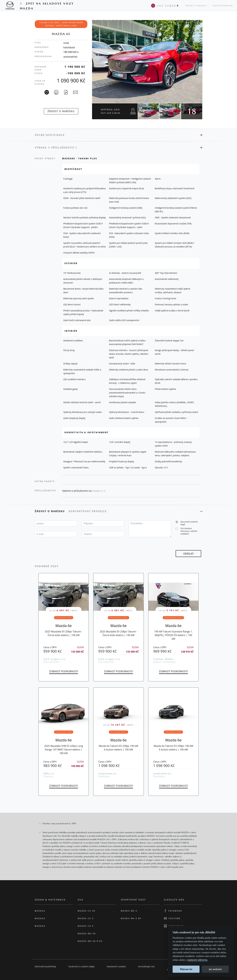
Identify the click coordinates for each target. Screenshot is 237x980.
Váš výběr (165, 6)
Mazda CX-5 (86, 926)
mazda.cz (99, 491)
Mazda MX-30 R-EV (90, 941)
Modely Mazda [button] (196, 6)
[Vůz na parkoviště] (47, 92)
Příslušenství (64, 148)
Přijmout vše (186, 969)
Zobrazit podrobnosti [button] (64, 671)
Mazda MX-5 (129, 911)
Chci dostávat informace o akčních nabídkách (189, 531)
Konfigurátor (223, 6)
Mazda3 (40, 918)
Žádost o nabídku (50, 511)
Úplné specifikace (50, 135)
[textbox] (56, 523)
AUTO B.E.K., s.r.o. (111, 111)
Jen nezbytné (215, 969)
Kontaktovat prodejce (88, 511)
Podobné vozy (47, 566)
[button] (177, 522)
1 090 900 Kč (71, 81)
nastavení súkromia (197, 960)
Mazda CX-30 (86, 911)
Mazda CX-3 (86, 918)
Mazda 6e (64, 626)
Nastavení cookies (116, 966)
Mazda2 (40, 911)
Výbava (41, 148)
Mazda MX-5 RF (131, 918)
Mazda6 (40, 926)
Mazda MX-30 (87, 933)
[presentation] (199, 544)
